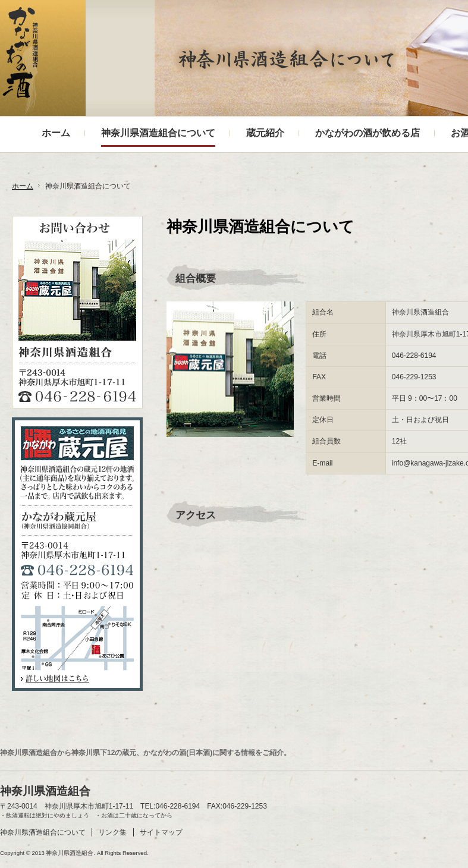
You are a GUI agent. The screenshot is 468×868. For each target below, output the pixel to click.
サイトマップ (161, 832)
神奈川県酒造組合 (20, 62)
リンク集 (112, 832)
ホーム (23, 186)
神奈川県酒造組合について (43, 832)
